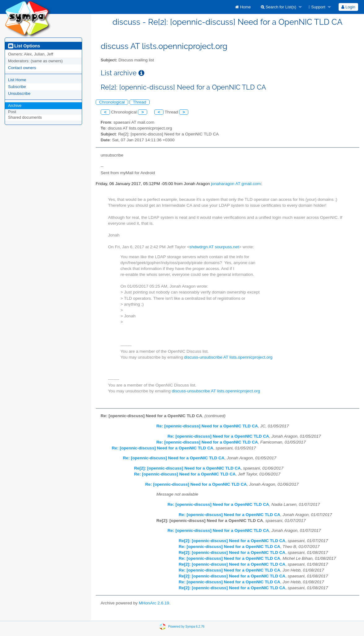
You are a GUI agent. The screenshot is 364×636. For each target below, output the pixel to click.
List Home (17, 80)
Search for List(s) (279, 7)
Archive (15, 106)
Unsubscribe (19, 93)
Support (317, 7)
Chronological (112, 102)
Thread (140, 102)
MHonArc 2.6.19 (154, 603)
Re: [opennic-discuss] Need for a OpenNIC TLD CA (207, 426)
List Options (24, 46)
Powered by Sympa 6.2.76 (186, 626)
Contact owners (22, 68)
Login (348, 7)
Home (243, 7)
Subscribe (17, 87)
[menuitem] (243, 7)
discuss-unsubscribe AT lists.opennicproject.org (228, 357)
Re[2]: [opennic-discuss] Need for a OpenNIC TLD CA (187, 468)
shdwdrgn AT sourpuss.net (214, 247)
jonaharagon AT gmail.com (236, 184)
